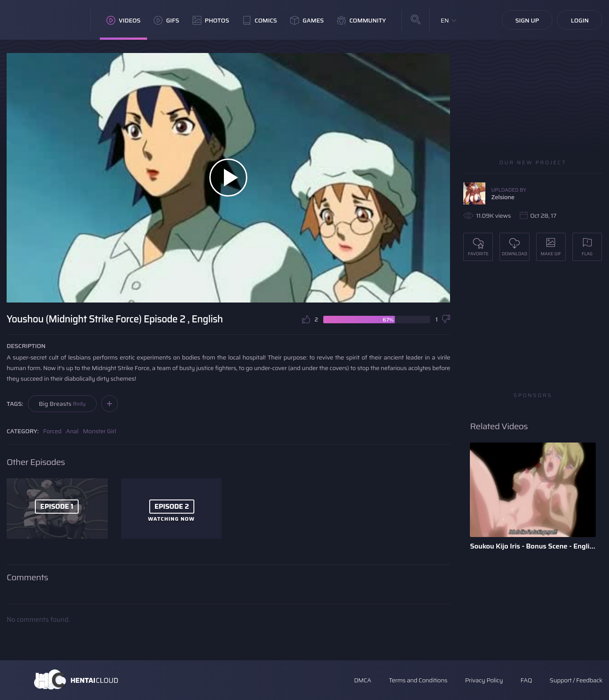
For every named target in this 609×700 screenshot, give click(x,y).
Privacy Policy (484, 680)
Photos (211, 20)
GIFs (166, 20)
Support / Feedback (576, 680)
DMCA (363, 680)
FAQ (526, 680)
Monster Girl (99, 431)
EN (445, 20)
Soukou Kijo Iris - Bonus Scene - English (533, 546)
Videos (123, 20)
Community (361, 20)
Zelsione (503, 197)
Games (307, 20)
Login (580, 20)
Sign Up (527, 20)
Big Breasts (62, 404)
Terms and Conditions (418, 680)
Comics (260, 20)
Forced (53, 431)
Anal (72, 431)
